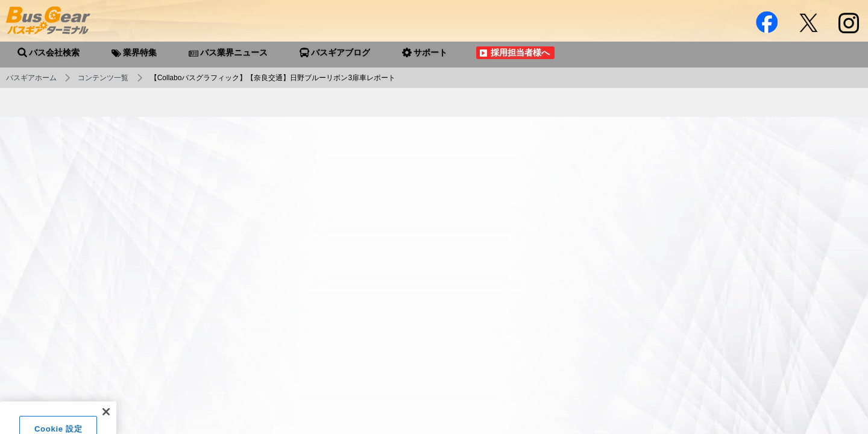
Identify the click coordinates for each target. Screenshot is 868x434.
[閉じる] (106, 420)
